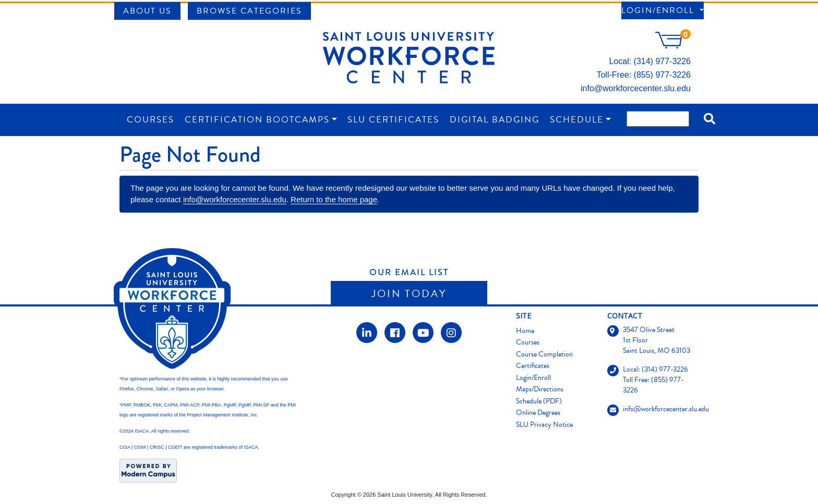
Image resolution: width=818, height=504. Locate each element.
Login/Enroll (659, 10)
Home (525, 331)
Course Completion (544, 354)
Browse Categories (249, 11)
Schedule (577, 120)
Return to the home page (334, 199)
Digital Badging (495, 120)
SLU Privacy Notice (544, 425)
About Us (147, 11)
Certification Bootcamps (257, 120)
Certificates (533, 366)
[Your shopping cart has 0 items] (673, 46)
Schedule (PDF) (539, 401)
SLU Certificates (393, 120)
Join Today (409, 293)
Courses (151, 120)
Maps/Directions (540, 389)
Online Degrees (538, 413)
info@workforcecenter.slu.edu (636, 88)
